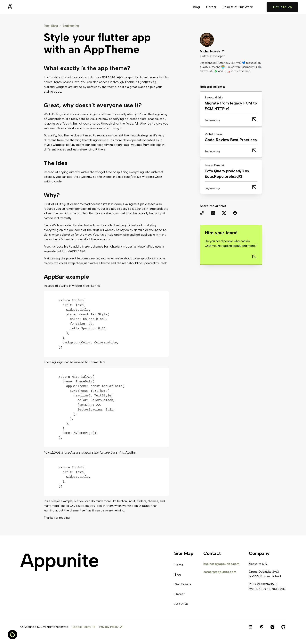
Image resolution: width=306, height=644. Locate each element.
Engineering (71, 26)
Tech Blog (51, 26)
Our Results (183, 584)
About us (181, 604)
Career (211, 7)
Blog (196, 7)
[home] (20, 7)
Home (179, 565)
